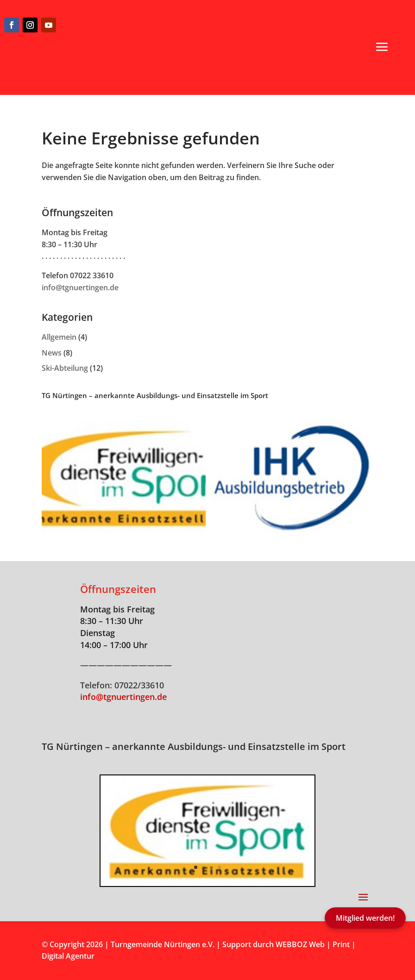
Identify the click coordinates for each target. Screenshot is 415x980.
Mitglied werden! (365, 918)
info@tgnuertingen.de (80, 287)
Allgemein (59, 337)
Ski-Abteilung (65, 368)
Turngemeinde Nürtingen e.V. (163, 944)
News (52, 353)
